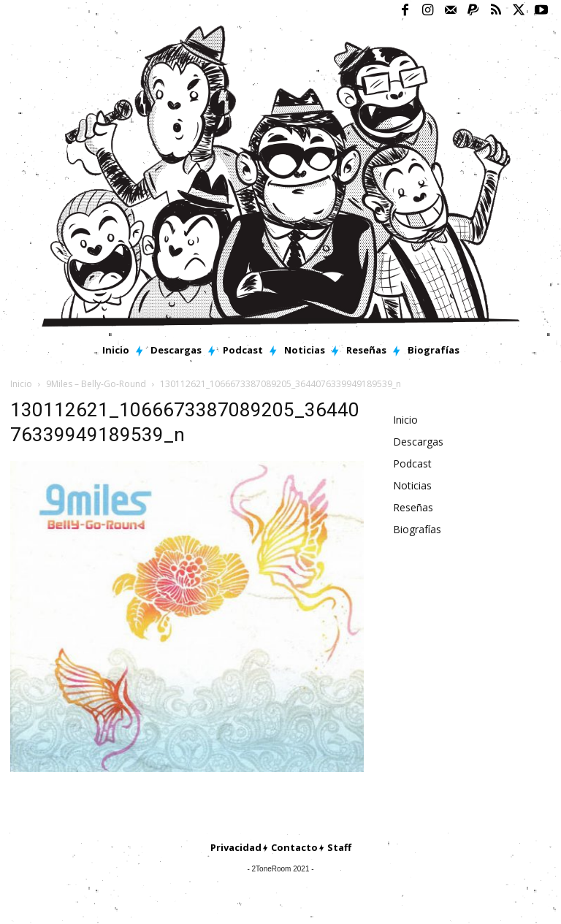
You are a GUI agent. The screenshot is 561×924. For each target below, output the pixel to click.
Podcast (412, 463)
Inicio (21, 384)
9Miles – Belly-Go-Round (96, 384)
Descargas (418, 442)
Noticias (412, 485)
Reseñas (413, 507)
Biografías (417, 529)
